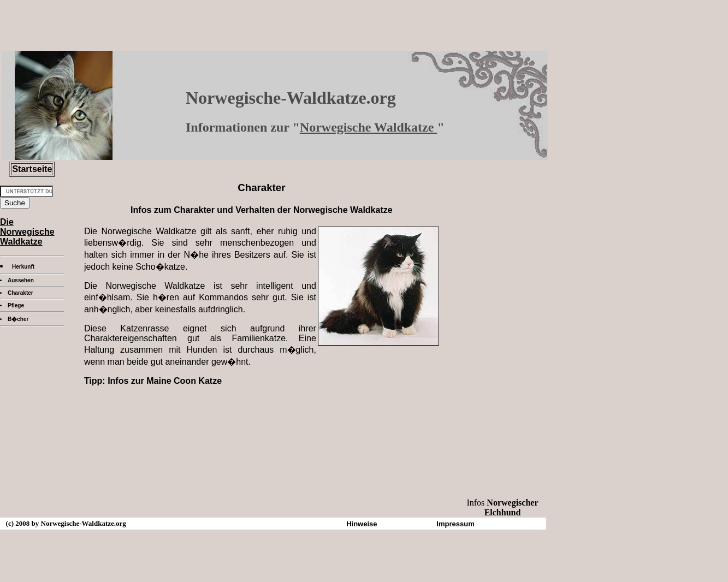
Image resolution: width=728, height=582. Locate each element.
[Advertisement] (262, 399)
